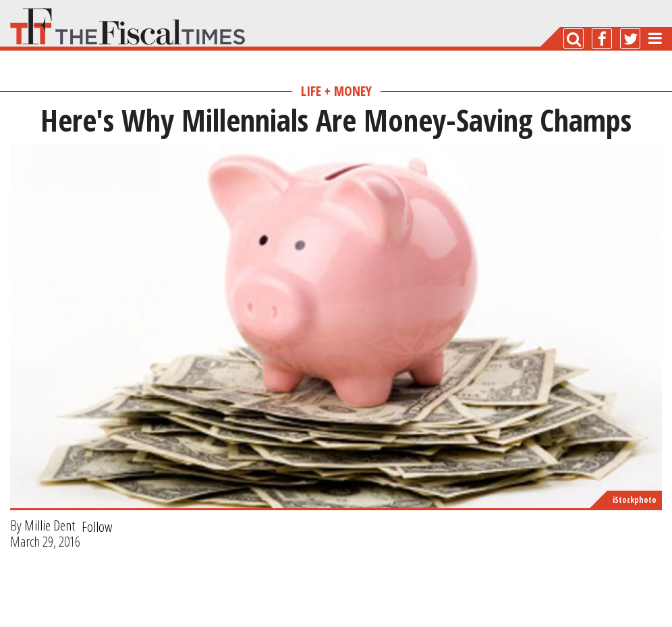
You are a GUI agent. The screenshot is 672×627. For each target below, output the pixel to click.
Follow (97, 526)
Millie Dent (50, 525)
